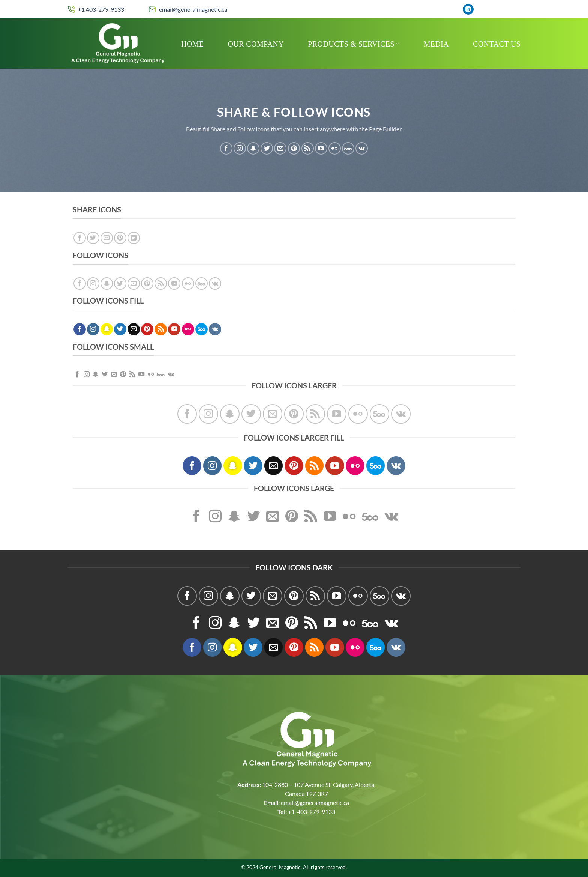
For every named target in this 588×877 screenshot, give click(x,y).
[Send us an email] (280, 148)
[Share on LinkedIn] (134, 238)
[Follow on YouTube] (321, 148)
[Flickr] (335, 148)
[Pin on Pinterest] (120, 238)
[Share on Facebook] (80, 238)
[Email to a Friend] (107, 238)
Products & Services (354, 44)
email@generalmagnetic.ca (193, 9)
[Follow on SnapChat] (253, 148)
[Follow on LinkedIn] (468, 9)
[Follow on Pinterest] (294, 148)
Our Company (256, 44)
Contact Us (497, 44)
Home (193, 44)
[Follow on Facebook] (226, 148)
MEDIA (436, 44)
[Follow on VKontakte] (362, 148)
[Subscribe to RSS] (308, 148)
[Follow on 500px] (348, 148)
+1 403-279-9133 (101, 9)
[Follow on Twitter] (267, 148)
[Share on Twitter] (93, 238)
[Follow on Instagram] (240, 148)
